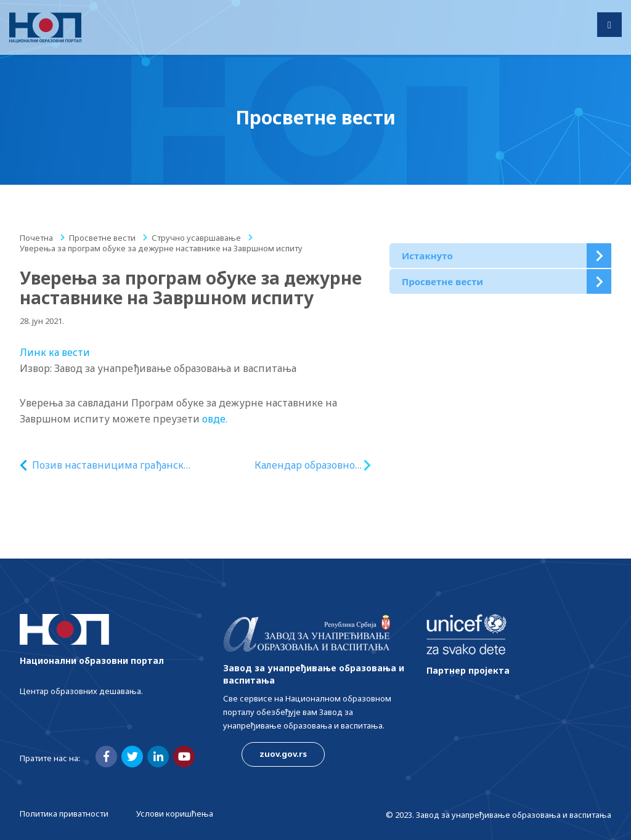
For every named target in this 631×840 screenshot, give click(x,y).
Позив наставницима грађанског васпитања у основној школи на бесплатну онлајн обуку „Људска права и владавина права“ (113, 465)
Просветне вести (102, 238)
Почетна (36, 238)
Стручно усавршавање (196, 238)
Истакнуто (427, 256)
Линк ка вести (55, 352)
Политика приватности (64, 814)
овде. (215, 419)
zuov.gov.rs (283, 754)
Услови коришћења (175, 814)
